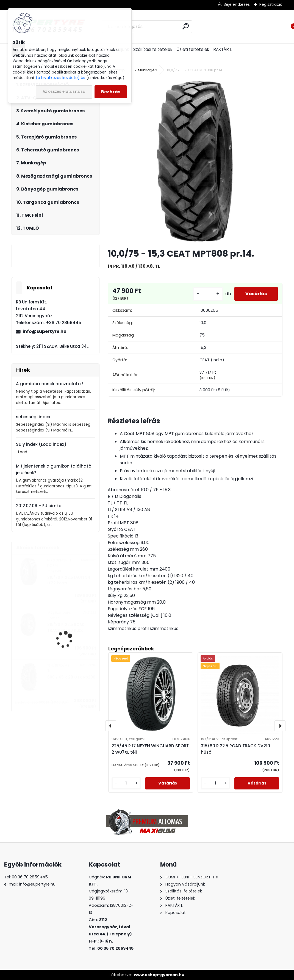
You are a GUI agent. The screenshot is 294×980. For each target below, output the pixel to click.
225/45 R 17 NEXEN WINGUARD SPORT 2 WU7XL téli (150, 749)
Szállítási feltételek (153, 49)
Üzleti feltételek (193, 49)
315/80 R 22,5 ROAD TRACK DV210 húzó (66, 627)
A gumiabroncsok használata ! (50, 384)
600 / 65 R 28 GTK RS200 (71, 677)
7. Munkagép (146, 70)
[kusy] (208, 294)
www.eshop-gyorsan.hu (159, 975)
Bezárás (111, 92)
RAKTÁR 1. (223, 49)
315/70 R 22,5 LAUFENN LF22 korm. (69, 580)
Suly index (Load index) (41, 444)
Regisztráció (271, 4)
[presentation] (111, 726)
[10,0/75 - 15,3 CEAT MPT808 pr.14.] (195, 161)
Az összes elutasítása (64, 92)
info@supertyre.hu (45, 331)
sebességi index (33, 417)
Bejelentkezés (237, 4)
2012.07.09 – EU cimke (39, 506)
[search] (186, 26)
